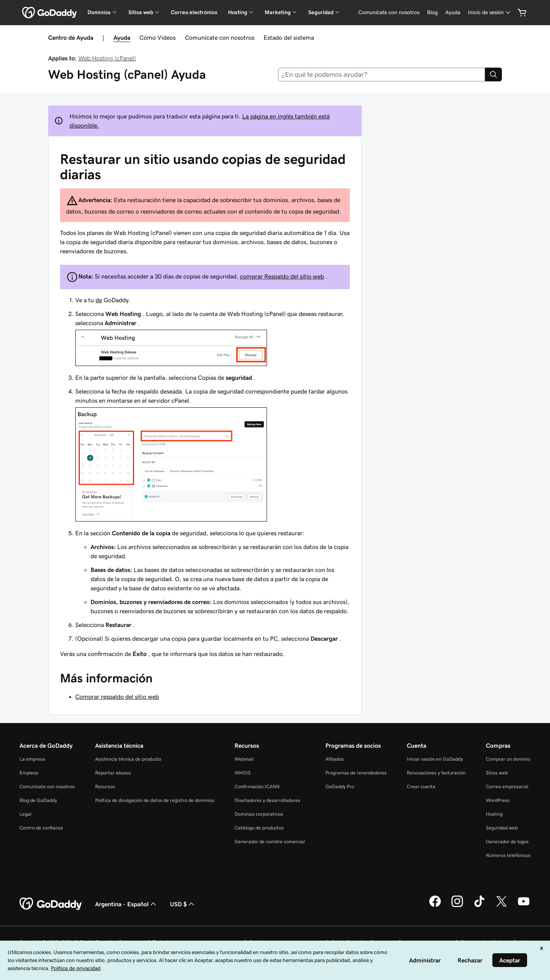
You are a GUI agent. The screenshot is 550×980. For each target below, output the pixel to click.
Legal (25, 814)
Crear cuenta (421, 786)
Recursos (105, 786)
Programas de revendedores (356, 773)
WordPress (498, 800)
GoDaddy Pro (340, 786)
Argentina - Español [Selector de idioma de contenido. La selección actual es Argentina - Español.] (126, 904)
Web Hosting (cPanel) (107, 58)
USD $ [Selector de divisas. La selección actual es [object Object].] (183, 904)
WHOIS (243, 773)
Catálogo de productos (259, 828)
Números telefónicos (508, 855)
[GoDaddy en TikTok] (479, 906)
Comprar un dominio (508, 759)
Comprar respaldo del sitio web (117, 697)
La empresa (32, 759)
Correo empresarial (507, 786)
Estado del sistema (289, 37)
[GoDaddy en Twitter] (501, 906)
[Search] (493, 75)
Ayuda (122, 37)
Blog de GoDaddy (38, 800)
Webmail (244, 759)
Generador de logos (507, 842)
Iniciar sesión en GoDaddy (435, 759)
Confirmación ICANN (257, 786)
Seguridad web (502, 828)
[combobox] (382, 75)
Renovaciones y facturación (436, 773)
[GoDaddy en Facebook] (435, 906)
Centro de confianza (41, 828)
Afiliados (335, 759)
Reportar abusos (113, 773)
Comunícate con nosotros (220, 37)
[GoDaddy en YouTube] (524, 906)
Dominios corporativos (259, 814)
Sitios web (497, 773)
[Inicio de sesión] (490, 12)
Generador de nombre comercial (270, 842)
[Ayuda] (453, 12)
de (99, 300)
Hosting (494, 814)
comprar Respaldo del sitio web (282, 276)
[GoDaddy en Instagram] (457, 906)
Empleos (29, 773)
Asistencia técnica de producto (128, 759)
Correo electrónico (194, 12)
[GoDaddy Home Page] (51, 904)
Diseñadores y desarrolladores (267, 800)
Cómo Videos (158, 37)
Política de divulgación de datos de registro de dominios (155, 800)
